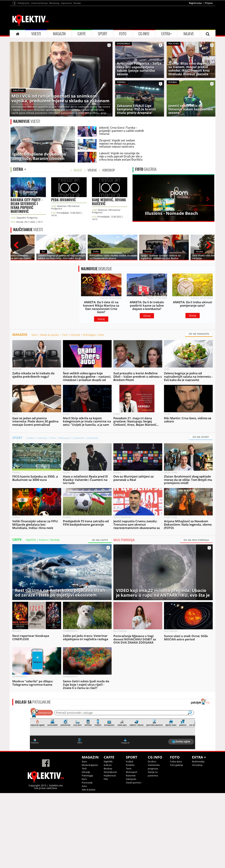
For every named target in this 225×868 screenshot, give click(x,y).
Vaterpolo (92, 513)
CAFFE (82, 77)
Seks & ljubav (89, 864)
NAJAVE (189, 77)
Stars (34, 410)
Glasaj (101, 378)
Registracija (195, 47)
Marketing (54, 47)
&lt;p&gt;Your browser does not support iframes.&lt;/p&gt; (112, 803)
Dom (101, 410)
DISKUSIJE (97, 328)
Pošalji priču (24, 47)
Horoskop (197, 840)
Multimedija (198, 836)
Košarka (42, 513)
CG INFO (144, 77)
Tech (65, 410)
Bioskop (55, 615)
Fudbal (31, 513)
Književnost (110, 850)
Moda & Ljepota (50, 410)
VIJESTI (36, 77)
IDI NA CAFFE (100, 615)
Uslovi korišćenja (39, 47)
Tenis (53, 513)
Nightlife (31, 615)
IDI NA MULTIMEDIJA (196, 615)
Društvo (152, 836)
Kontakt (77, 47)
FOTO (123, 77)
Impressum (66, 47)
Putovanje (87, 857)
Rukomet (79, 513)
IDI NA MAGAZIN (199, 409)
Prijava (209, 47)
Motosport (65, 513)
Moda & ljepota (90, 840)
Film (106, 854)
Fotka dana (176, 836)
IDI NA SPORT (201, 512)
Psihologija (89, 410)
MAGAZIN (59, 77)
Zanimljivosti (110, 847)
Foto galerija (176, 840)
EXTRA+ (166, 77)
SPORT (103, 77)
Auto (84, 861)
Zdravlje (75, 410)
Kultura (43, 615)
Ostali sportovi (134, 857)
